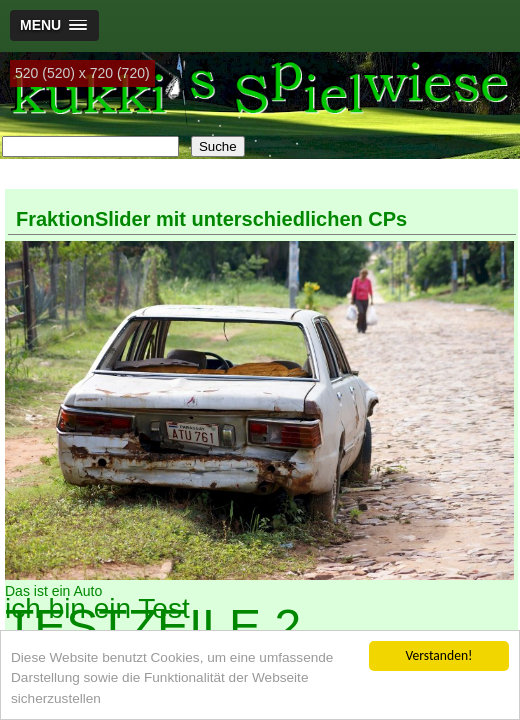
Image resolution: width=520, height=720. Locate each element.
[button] (54, 25)
